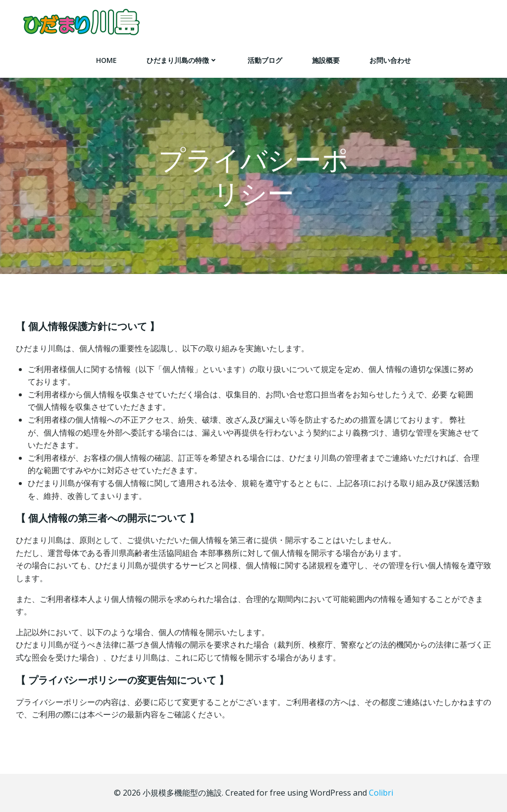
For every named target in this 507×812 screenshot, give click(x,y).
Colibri (381, 793)
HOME (106, 60)
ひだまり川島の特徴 (182, 60)
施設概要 (326, 60)
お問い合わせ (390, 60)
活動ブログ (265, 60)
